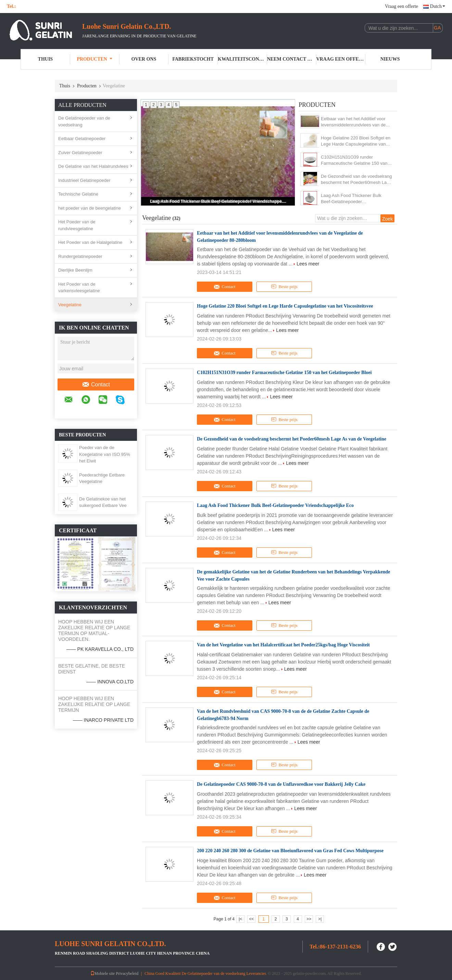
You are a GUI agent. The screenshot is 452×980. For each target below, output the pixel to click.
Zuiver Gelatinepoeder (80, 153)
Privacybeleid (127, 973)
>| (320, 919)
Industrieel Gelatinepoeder (84, 180)
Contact (96, 385)
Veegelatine (70, 305)
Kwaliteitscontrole (242, 59)
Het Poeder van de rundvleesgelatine (77, 225)
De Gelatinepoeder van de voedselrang (84, 121)
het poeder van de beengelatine (90, 208)
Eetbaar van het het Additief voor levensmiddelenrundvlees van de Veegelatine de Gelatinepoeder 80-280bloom (355, 122)
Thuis (46, 59)
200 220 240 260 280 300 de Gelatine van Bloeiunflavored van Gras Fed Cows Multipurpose (290, 851)
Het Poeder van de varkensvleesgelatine (79, 288)
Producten (95, 59)
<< (251, 919)
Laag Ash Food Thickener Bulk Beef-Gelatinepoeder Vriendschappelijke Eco (218, 201)
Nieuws (390, 59)
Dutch (438, 6)
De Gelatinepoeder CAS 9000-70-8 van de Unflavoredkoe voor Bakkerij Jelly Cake (281, 784)
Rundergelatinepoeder (80, 256)
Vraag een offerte (401, 6)
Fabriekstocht (193, 59)
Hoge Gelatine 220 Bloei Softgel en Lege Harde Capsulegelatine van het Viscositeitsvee (356, 141)
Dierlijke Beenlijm (75, 270)
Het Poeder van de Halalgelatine (90, 242)
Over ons (144, 59)
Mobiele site (103, 973)
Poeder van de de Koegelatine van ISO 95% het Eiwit (105, 454)
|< (240, 919)
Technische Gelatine (78, 194)
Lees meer (308, 264)
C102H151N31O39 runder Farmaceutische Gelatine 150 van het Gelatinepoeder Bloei (354, 160)
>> (309, 919)
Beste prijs (284, 287)
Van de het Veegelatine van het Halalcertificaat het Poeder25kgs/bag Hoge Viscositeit (283, 645)
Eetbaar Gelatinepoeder (82, 139)
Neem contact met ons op (292, 59)
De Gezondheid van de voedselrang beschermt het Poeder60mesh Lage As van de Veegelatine (356, 180)
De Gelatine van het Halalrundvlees (93, 166)
